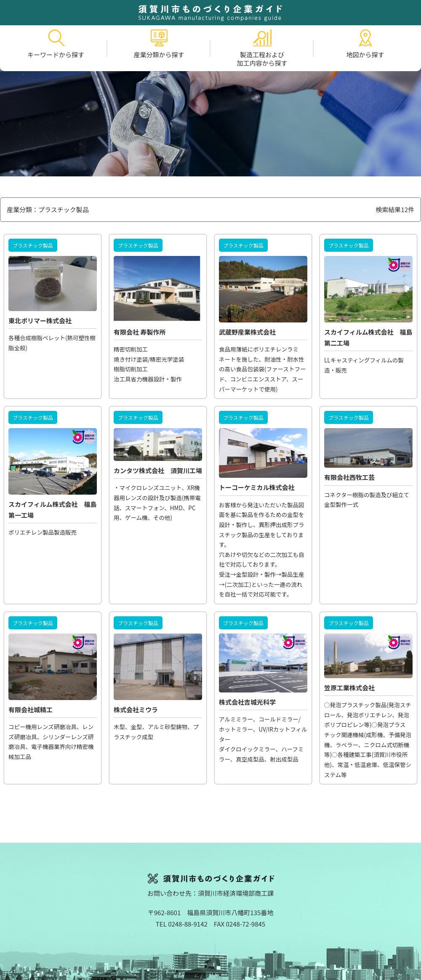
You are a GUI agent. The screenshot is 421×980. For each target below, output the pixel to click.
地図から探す (365, 44)
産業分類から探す (159, 44)
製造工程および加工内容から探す (262, 48)
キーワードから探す (56, 44)
